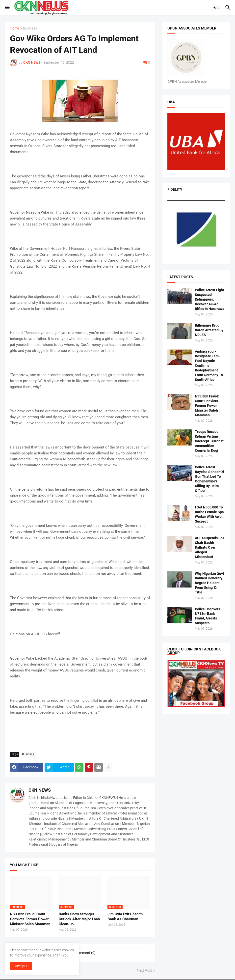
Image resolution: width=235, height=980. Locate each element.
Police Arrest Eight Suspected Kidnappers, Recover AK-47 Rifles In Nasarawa (210, 299)
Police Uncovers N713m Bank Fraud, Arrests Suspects (208, 616)
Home (14, 28)
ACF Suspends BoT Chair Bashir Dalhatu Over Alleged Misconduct (210, 547)
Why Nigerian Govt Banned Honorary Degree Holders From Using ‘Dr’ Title (209, 583)
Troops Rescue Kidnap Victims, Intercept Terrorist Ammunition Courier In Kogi (209, 441)
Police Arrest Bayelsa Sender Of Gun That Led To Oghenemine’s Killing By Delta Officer (209, 479)
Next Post (144, 970)
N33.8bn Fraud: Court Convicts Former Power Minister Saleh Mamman (30, 919)
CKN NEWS (40, 790)
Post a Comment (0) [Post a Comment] (80, 953)
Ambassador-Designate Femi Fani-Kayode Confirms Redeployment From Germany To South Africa (209, 365)
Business (30, 28)
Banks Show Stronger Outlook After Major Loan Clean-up (79, 919)
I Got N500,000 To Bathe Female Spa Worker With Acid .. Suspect (210, 514)
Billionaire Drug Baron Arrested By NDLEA (209, 330)
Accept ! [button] (21, 966)
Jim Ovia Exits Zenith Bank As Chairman (125, 917)
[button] (7, 8)
